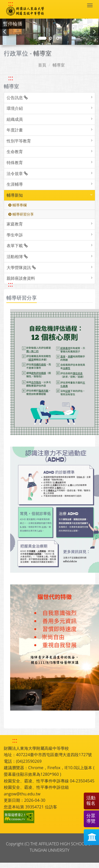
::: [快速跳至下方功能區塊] (15, 740)
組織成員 (15, 119)
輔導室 (59, 65)
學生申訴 (15, 235)
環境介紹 (15, 108)
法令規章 (17, 173)
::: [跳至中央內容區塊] (10, 284)
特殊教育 (15, 163)
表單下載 (17, 246)
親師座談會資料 (21, 278)
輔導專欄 (18, 205)
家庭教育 (15, 224)
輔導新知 (15, 195)
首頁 (42, 65)
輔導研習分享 (21, 214)
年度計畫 (15, 130)
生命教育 (15, 152)
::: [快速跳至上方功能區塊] (11, 4)
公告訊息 (17, 98)
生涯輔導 (15, 184)
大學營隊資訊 (21, 268)
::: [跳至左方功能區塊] (11, 78)
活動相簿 (17, 257)
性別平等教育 (19, 141)
